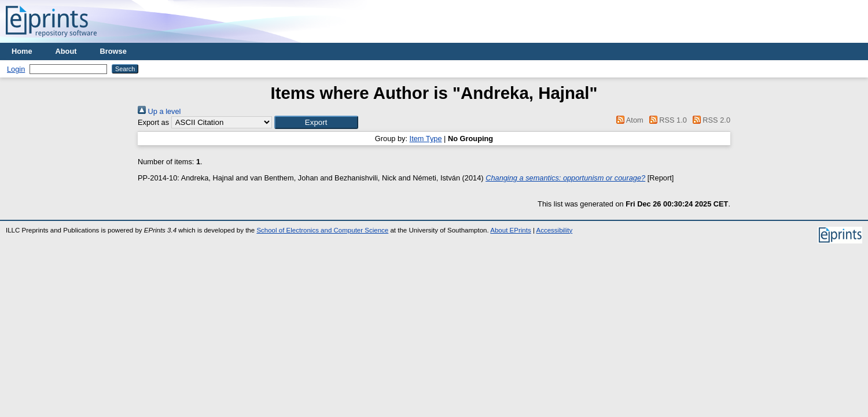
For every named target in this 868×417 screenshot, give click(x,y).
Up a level (159, 111)
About (66, 51)
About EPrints (510, 230)
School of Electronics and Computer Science (322, 230)
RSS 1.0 (666, 120)
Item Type (426, 139)
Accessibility (554, 230)
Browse (113, 51)
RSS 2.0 (709, 120)
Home (22, 51)
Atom (628, 120)
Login (16, 69)
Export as (153, 122)
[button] (316, 122)
